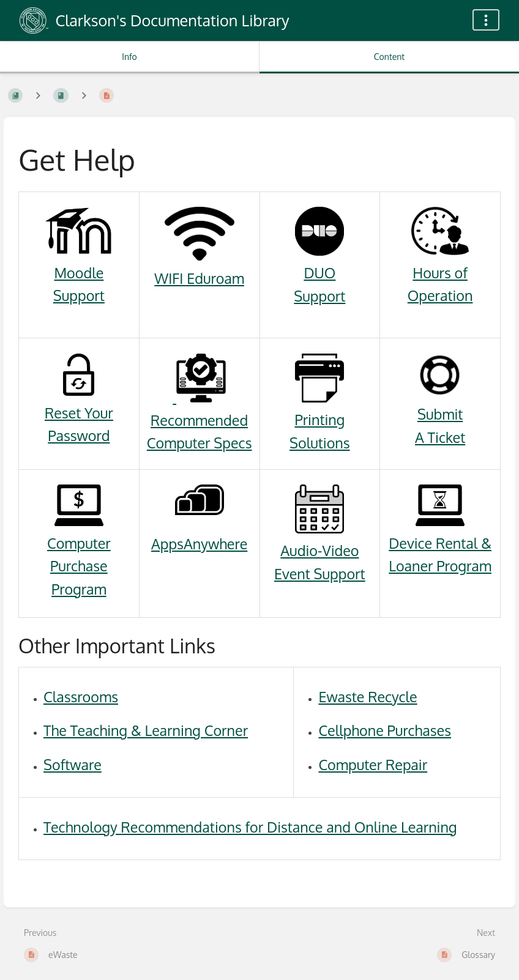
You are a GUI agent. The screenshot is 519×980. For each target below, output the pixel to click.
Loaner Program (440, 566)
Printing (319, 419)
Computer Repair (373, 764)
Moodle (79, 273)
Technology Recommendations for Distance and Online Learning (250, 827)
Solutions (320, 443)
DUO (319, 273)
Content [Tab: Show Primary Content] (389, 57)
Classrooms (81, 696)
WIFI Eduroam (199, 278)
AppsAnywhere (199, 544)
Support (79, 295)
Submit (440, 414)
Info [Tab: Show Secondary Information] (129, 57)
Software (73, 764)
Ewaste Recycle (368, 696)
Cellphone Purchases (385, 730)
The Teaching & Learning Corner (146, 730)
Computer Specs (200, 443)
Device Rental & (440, 543)
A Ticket (440, 437)
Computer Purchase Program (79, 566)
